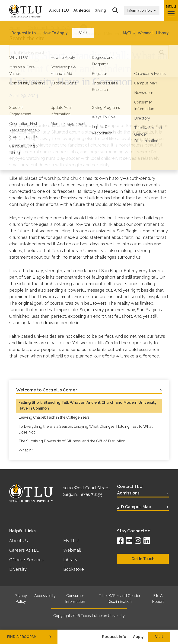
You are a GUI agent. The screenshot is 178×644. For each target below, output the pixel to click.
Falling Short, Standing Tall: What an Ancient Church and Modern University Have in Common (88, 405)
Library (70, 560)
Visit (159, 637)
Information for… (142, 10)
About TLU (59, 10)
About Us (19, 541)
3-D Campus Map (134, 507)
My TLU (71, 541)
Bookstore (74, 569)
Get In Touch (143, 559)
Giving (100, 10)
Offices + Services (26, 560)
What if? (26, 450)
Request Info (114, 637)
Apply (138, 637)
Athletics (82, 10)
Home (15, 28)
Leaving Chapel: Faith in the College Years (54, 417)
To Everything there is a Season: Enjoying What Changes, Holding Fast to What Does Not (86, 429)
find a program (30, 637)
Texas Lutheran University (103, 616)
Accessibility (45, 596)
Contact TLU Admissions (130, 490)
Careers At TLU (24, 550)
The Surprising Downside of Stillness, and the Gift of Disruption (72, 441)
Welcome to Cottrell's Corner (53, 28)
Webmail (72, 550)
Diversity (18, 569)
